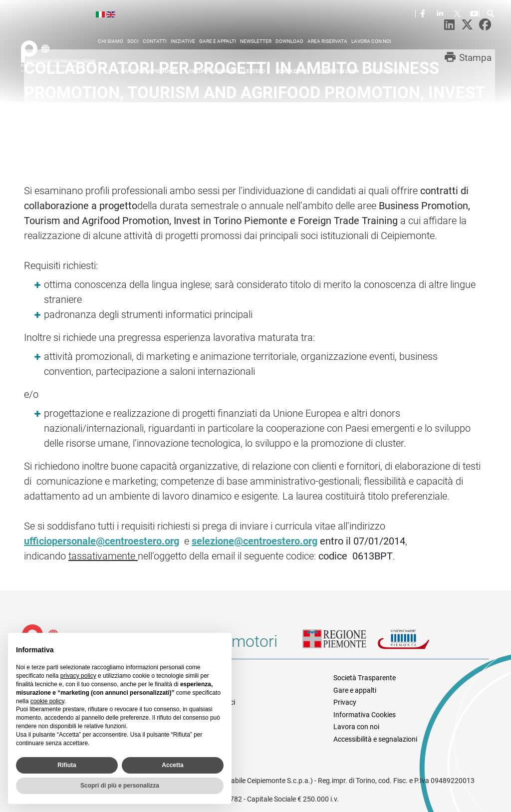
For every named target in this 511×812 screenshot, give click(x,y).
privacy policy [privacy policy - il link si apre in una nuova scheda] (78, 676)
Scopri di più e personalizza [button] (120, 786)
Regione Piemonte (340, 645)
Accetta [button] (172, 765)
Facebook (424, 13)
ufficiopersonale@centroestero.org (102, 541)
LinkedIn (441, 13)
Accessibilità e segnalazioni (375, 739)
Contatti (155, 41)
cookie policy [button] (47, 701)
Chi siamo (111, 41)
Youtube (475, 13)
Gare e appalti (218, 41)
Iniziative (183, 41)
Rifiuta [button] (67, 765)
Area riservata (327, 41)
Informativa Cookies (365, 715)
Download (289, 41)
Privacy (345, 702)
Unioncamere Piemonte (415, 645)
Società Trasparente (365, 678)
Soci (133, 41)
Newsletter (256, 41)
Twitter (458, 13)
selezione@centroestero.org (255, 541)
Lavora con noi (371, 41)
